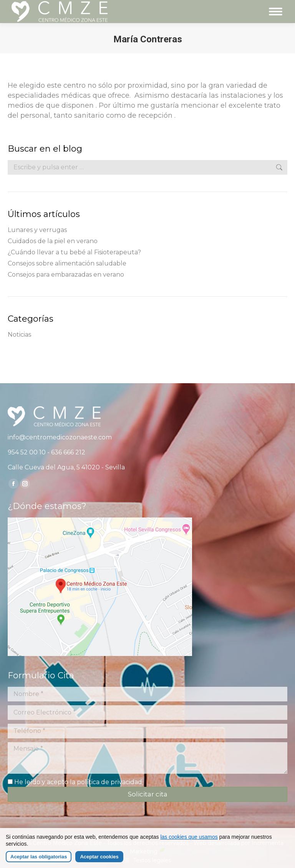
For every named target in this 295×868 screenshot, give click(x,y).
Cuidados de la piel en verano (53, 241)
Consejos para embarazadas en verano (66, 275)
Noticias (19, 335)
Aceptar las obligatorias (39, 857)
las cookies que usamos (189, 838)
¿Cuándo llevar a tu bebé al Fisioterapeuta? (74, 252)
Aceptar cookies (99, 857)
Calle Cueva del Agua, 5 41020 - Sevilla (66, 467)
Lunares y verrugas (37, 230)
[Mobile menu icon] (276, 12)
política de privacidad (109, 782)
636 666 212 (68, 452)
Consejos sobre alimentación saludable (67, 263)
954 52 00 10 (27, 452)
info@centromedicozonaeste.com (60, 437)
